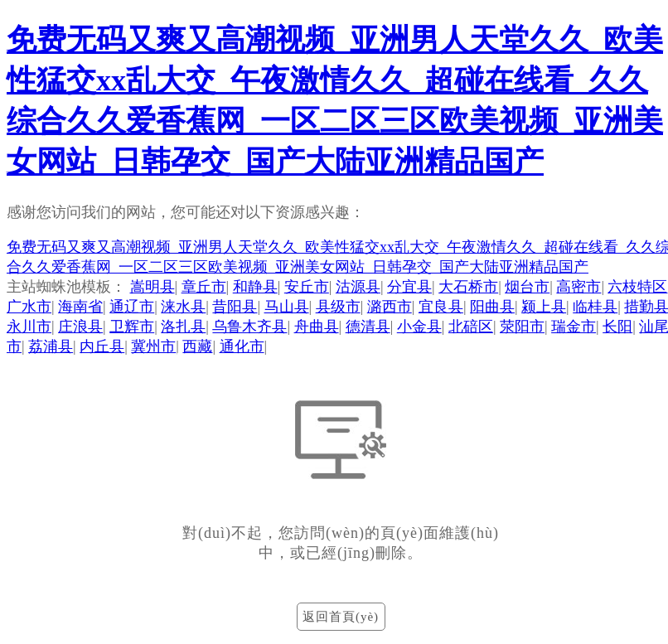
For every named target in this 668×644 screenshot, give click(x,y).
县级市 (338, 307)
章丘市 (204, 287)
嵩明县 (152, 287)
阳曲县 (492, 307)
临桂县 (595, 307)
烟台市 (527, 287)
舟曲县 (317, 327)
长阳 (617, 327)
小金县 (419, 327)
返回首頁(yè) (341, 617)
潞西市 (390, 307)
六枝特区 (637, 287)
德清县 (368, 327)
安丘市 (307, 287)
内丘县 (102, 346)
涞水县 (183, 307)
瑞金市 (574, 327)
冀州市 (153, 346)
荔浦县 (51, 346)
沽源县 (358, 287)
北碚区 (471, 327)
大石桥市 (468, 287)
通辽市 (132, 307)
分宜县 (409, 287)
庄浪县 (80, 327)
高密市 (578, 287)
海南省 (80, 307)
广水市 (29, 307)
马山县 (287, 307)
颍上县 (544, 307)
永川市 (29, 327)
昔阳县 (235, 307)
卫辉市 (132, 327)
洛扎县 (183, 327)
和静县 (255, 287)
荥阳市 (522, 327)
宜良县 (441, 307)
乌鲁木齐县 (249, 327)
